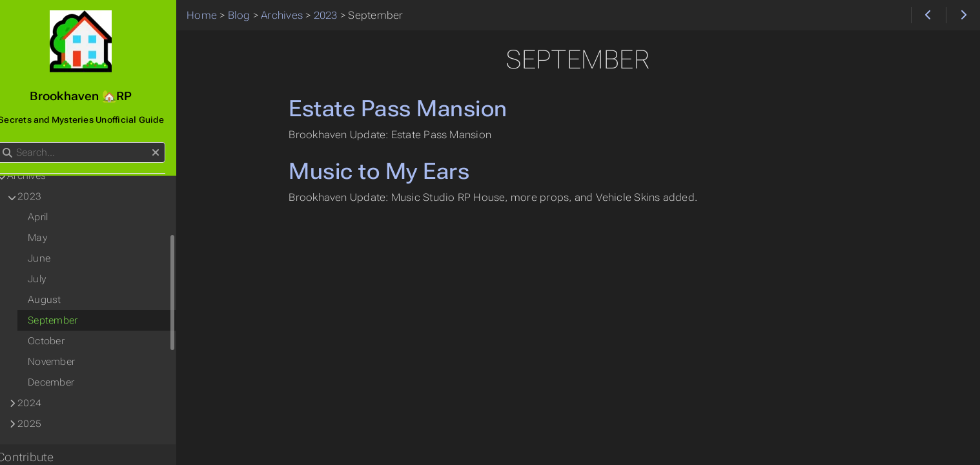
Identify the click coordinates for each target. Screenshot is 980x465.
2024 (43, 403)
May (51, 238)
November (65, 362)
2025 (43, 424)
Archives (40, 176)
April (51, 217)
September (66, 320)
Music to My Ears (388, 171)
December (65, 382)
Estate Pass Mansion (407, 108)
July (50, 279)
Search (11, 142)
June (53, 258)
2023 (43, 196)
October (60, 341)
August (58, 300)
